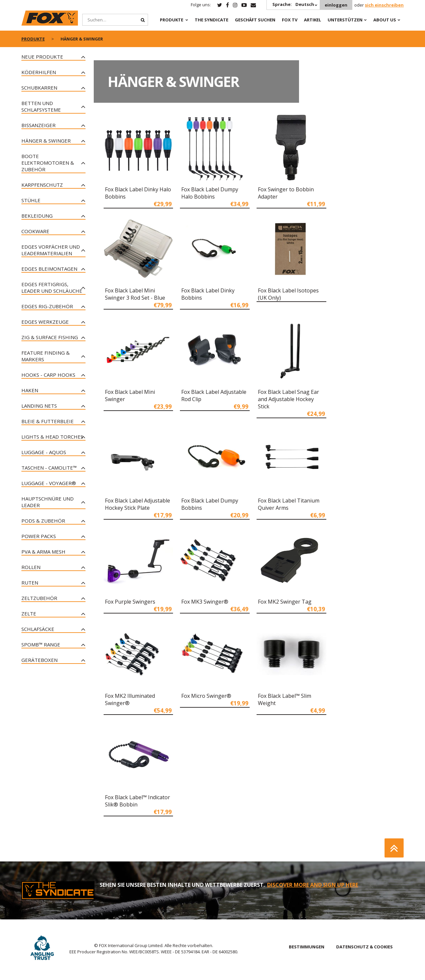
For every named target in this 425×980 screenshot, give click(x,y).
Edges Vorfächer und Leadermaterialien (51, 250)
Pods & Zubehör (43, 521)
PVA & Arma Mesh (43, 552)
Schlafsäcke (38, 629)
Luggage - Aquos (44, 452)
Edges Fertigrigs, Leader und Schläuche (52, 287)
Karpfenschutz (42, 185)
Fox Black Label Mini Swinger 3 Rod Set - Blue (135, 294)
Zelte (29, 613)
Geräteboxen (39, 660)
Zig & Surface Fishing (50, 337)
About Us (385, 20)
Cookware (35, 231)
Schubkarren (39, 88)
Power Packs (39, 536)
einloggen (336, 5)
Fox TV (290, 20)
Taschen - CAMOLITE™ (49, 468)
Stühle (31, 200)
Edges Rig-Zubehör (47, 306)
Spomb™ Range (41, 644)
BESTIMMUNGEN (307, 947)
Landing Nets (39, 406)
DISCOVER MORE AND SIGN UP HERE (313, 885)
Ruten (30, 583)
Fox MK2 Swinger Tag (285, 602)
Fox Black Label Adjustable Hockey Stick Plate (137, 504)
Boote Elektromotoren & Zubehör (48, 163)
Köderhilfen (39, 72)
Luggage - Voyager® (49, 483)
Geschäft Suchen (255, 20)
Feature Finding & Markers (46, 356)
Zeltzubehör (39, 598)
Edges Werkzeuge (45, 322)
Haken (30, 390)
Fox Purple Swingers (130, 602)
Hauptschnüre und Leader (48, 502)
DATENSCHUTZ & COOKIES (364, 947)
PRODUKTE (172, 20)
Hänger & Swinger (46, 141)
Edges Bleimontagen (49, 269)
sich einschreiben (384, 5)
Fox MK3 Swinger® (205, 602)
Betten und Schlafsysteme (41, 106)
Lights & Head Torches (52, 437)
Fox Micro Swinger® (206, 696)
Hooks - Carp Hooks (48, 375)
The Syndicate (212, 20)
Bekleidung (37, 216)
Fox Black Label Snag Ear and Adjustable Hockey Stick (288, 399)
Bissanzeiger (38, 125)
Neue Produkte (42, 57)
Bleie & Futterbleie (48, 421)
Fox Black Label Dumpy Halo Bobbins (210, 193)
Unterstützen (345, 20)
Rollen (31, 567)
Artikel (312, 20)
